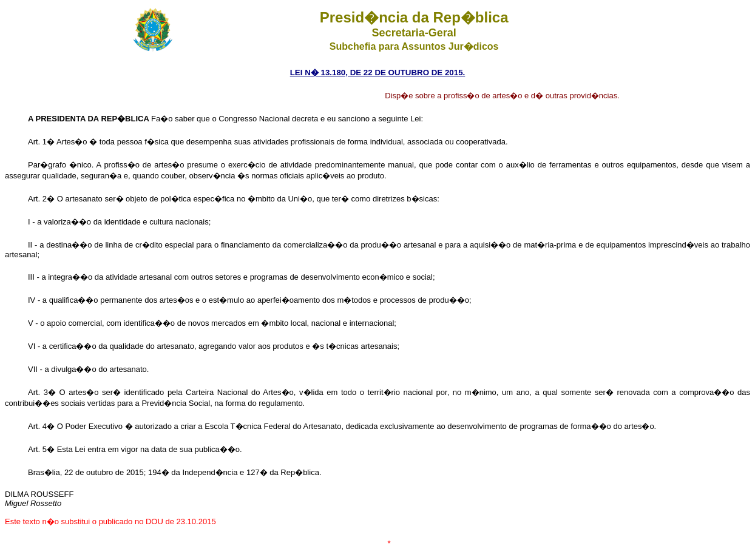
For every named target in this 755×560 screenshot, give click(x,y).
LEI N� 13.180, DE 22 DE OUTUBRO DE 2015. (378, 73)
